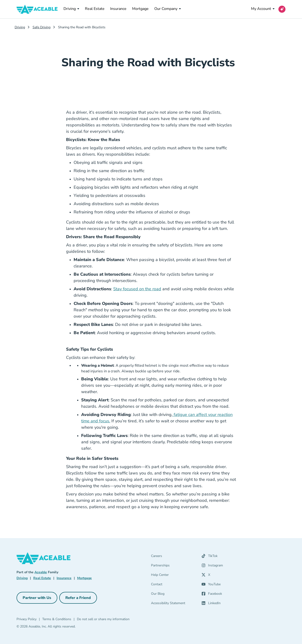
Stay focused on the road (137, 289)
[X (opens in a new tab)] (206, 576)
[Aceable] (37, 9)
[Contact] (173, 585)
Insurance (118, 9)
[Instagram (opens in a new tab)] (212, 566)
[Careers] (173, 557)
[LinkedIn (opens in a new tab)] (211, 604)
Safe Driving (42, 27)
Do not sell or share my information (103, 619)
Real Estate (95, 9)
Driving (71, 9)
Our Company (168, 9)
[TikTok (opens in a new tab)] (210, 557)
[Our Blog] (173, 595)
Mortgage (140, 9)
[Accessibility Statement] (173, 604)
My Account (263, 9)
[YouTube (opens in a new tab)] (211, 585)
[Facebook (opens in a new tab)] (212, 595)
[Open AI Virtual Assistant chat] (282, 9)
